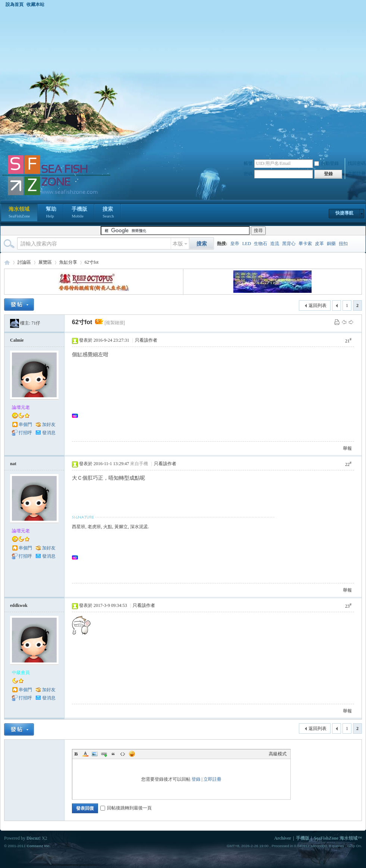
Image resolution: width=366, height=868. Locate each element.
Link (104, 754)
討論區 (24, 262)
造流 (275, 244)
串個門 (25, 424)
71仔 (36, 323)
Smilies (132, 754)
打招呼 (25, 433)
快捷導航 (344, 213)
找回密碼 (357, 163)
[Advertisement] (74, 81)
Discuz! (34, 838)
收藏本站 (35, 4)
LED (247, 244)
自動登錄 (326, 163)
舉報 (347, 448)
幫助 (51, 213)
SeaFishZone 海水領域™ (338, 838)
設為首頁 (15, 4)
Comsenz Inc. (38, 846)
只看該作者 (146, 340)
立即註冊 (357, 174)
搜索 (108, 213)
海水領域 (19, 213)
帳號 (248, 163)
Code (123, 754)
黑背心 (289, 244)
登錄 (196, 779)
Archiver (283, 838)
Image (95, 754)
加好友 (49, 424)
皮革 (319, 244)
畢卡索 (305, 244)
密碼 (248, 174)
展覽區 (45, 262)
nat (13, 464)
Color (85, 754)
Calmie (17, 340)
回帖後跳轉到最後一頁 (126, 808)
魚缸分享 (68, 262)
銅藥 (331, 244)
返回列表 (318, 305)
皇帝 (235, 244)
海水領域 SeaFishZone (7, 262)
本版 (178, 244)
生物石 (261, 244)
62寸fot (91, 262)
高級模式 (278, 754)
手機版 (79, 213)
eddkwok (19, 605)
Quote (113, 754)
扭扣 (343, 244)
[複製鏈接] (115, 323)
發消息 (49, 433)
